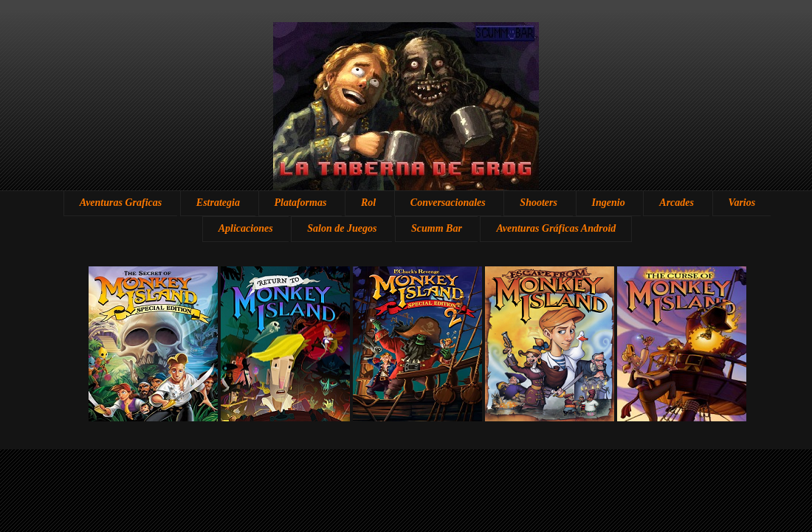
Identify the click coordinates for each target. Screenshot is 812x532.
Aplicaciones (246, 228)
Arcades (677, 203)
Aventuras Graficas (121, 203)
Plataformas (301, 203)
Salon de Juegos (342, 228)
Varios (742, 203)
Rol (368, 203)
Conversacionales (448, 203)
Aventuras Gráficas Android (556, 228)
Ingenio (609, 203)
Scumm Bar (437, 228)
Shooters (539, 203)
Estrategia (218, 203)
